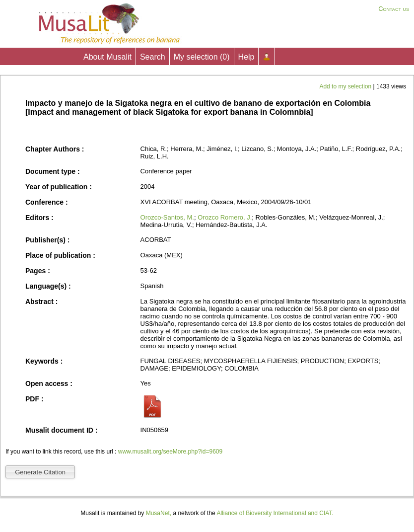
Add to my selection (346, 86)
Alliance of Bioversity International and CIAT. (275, 513)
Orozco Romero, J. (225, 217)
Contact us (394, 9)
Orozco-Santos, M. (167, 217)
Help (246, 57)
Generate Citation (40, 472)
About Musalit (107, 57)
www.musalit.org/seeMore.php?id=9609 (170, 452)
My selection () (202, 57)
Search (153, 57)
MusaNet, (159, 513)
